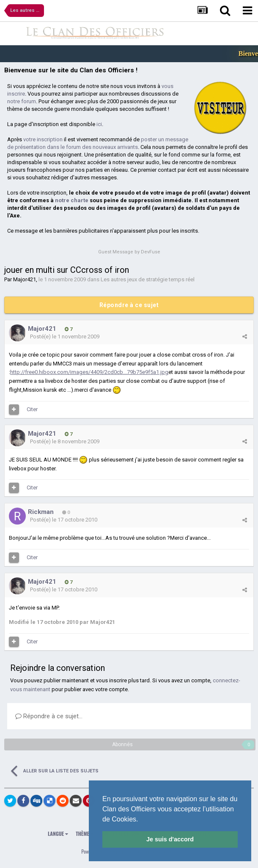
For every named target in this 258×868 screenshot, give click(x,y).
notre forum (22, 101)
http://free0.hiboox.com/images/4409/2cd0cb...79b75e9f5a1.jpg (89, 372)
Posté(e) (65, 336)
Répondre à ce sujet (129, 305)
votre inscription (43, 139)
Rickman (41, 512)
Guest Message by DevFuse (129, 252)
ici (99, 124)
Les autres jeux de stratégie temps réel (148, 279)
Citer (32, 409)
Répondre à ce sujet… (49, 716)
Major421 (25, 279)
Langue (58, 834)
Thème (85, 834)
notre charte (72, 200)
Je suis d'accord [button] (170, 839)
